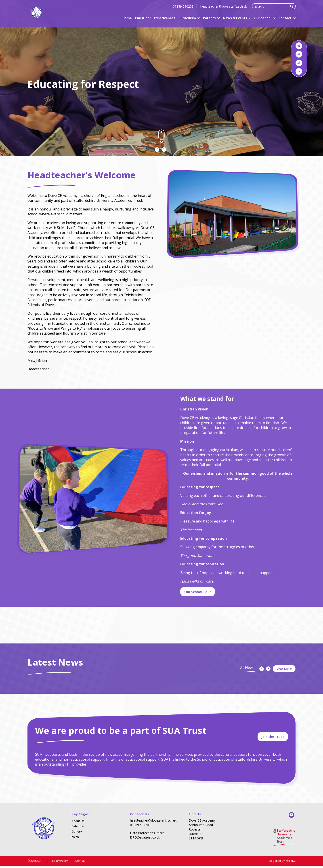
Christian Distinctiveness (155, 20)
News (75, 839)
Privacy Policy (59, 863)
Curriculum (187, 20)
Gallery (77, 834)
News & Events (235, 20)
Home (127, 20)
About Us (78, 824)
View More (284, 668)
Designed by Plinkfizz (282, 863)
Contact (285, 20)
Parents (209, 20)
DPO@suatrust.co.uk (145, 840)
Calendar (78, 829)
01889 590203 (183, 9)
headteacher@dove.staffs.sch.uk (224, 9)
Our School (263, 20)
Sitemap (80, 863)
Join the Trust (273, 739)
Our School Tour (198, 592)
